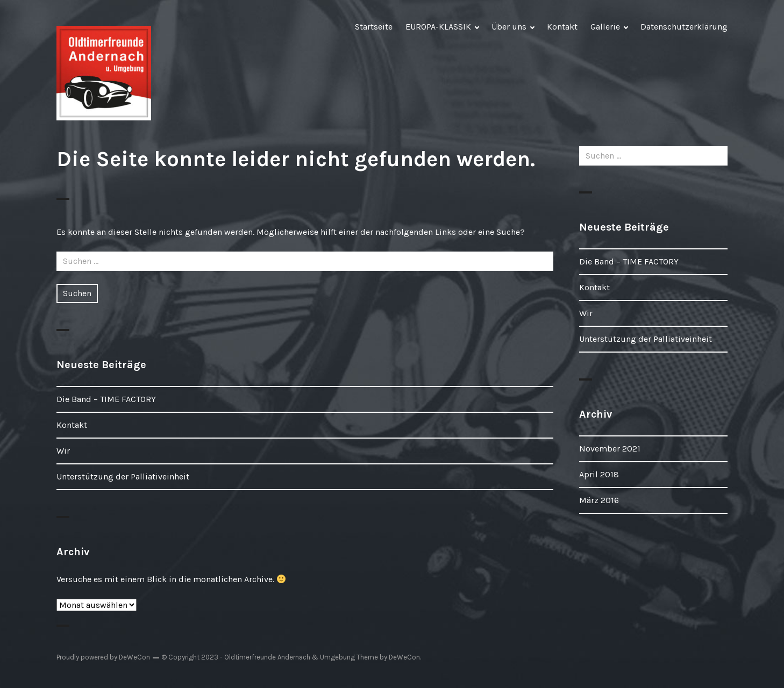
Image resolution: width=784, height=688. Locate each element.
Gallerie (605, 27)
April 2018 (599, 474)
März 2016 (599, 500)
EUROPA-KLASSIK (438, 27)
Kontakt (562, 27)
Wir (63, 451)
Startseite (374, 27)
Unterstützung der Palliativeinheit (123, 476)
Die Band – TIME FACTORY (106, 399)
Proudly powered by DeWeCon (103, 657)
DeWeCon (404, 657)
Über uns (509, 27)
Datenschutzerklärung (684, 27)
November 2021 (610, 449)
